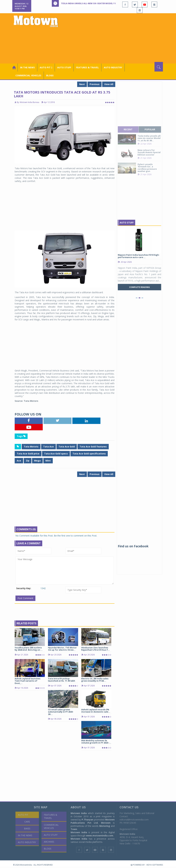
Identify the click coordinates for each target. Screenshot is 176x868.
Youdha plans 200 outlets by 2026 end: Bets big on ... (29, 649)
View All (109, 84)
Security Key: (24, 588)
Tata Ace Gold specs (56, 454)
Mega (37, 461)
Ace (19, 461)
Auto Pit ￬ (46, 67)
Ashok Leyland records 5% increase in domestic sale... (96, 711)
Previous (95, 84)
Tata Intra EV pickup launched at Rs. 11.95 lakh (62, 680)
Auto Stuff (64, 67)
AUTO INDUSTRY (113, 67)
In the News (27, 67)
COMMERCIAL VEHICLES (28, 75)
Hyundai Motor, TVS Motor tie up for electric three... (62, 649)
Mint (48, 461)
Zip (28, 461)
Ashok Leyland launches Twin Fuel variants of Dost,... (27, 681)
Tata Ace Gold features (93, 447)
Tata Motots (31, 447)
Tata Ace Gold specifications (89, 454)
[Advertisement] (118, 38)
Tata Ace (48, 447)
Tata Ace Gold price (28, 454)
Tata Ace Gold (67, 447)
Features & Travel (87, 67)
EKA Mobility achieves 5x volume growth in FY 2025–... (96, 742)
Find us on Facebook (133, 546)
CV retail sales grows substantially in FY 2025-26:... (61, 712)
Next (82, 84)
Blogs (50, 75)
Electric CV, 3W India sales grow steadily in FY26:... (95, 680)
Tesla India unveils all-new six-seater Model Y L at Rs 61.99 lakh (98, 3)
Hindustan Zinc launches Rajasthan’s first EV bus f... (95, 649)
